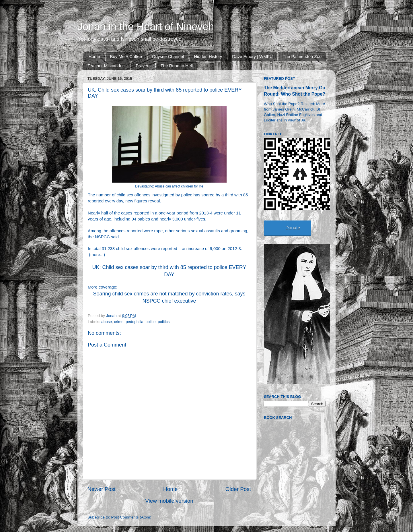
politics (164, 322)
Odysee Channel (168, 56)
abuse (107, 322)
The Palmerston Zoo (302, 56)
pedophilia (135, 322)
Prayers (143, 66)
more (95, 255)
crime (119, 322)
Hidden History (208, 56)
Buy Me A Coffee (126, 56)
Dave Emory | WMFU (252, 56)
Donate (293, 228)
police (150, 322)
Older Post (238, 489)
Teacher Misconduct (107, 66)
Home (94, 56)
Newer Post (102, 489)
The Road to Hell (177, 66)
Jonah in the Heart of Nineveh (146, 27)
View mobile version (169, 501)
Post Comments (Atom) (131, 517)
